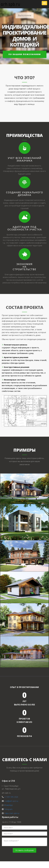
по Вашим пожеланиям (25, 54)
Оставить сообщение (24, 850)
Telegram (8, 809)
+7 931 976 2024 (11, 797)
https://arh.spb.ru (12, 813)
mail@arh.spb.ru (11, 801)
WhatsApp (8, 805)
